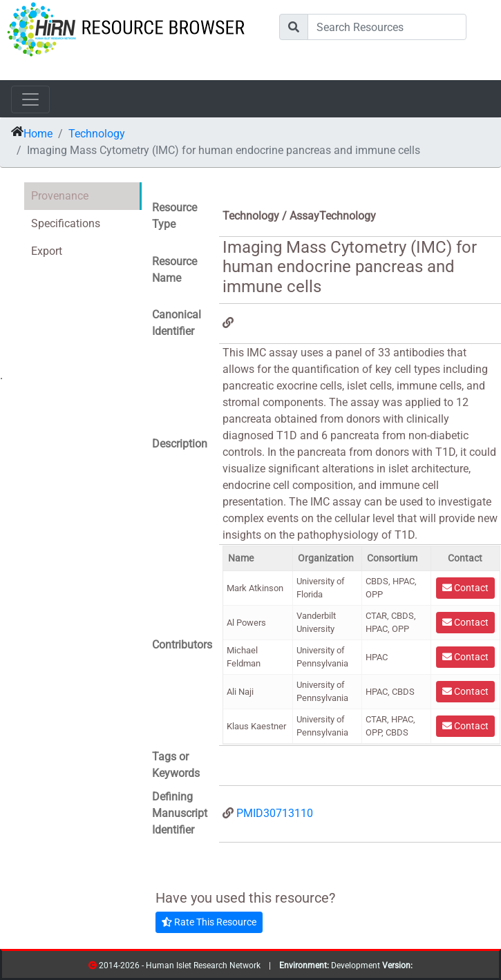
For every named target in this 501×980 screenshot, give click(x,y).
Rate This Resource (209, 922)
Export (47, 251)
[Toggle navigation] (30, 99)
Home (38, 134)
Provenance (60, 196)
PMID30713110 (275, 813)
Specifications (66, 223)
